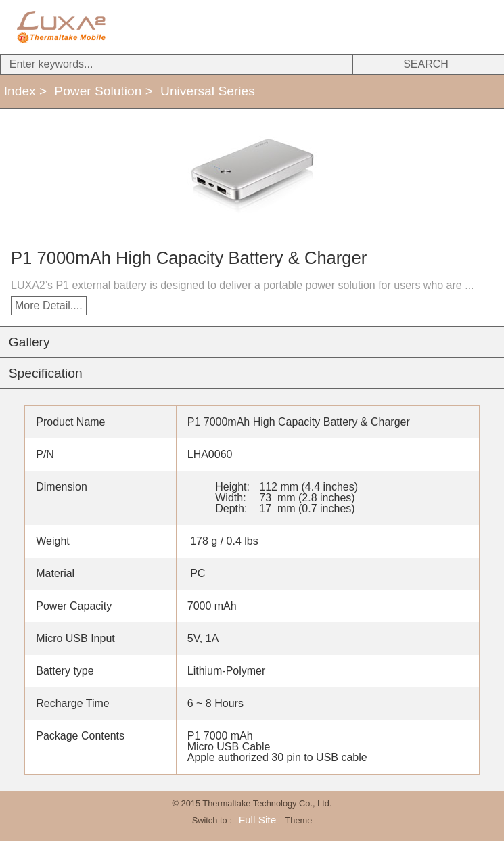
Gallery (29, 342)
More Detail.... (49, 305)
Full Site (257, 820)
